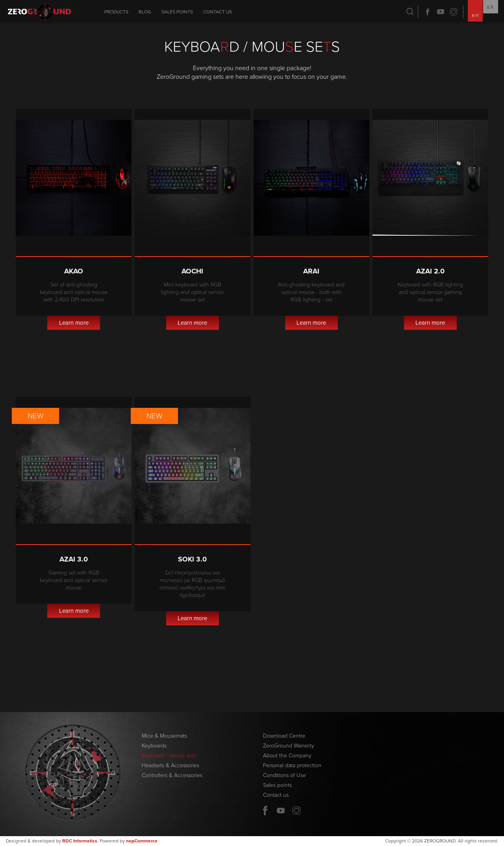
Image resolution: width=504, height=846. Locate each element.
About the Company (287, 756)
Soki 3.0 (192, 559)
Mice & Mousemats (164, 736)
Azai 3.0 (74, 559)
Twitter (454, 12)
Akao (74, 271)
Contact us (218, 12)
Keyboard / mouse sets (169, 756)
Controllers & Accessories (172, 775)
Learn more (74, 323)
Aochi (192, 271)
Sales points (177, 12)
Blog (145, 12)
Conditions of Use (284, 775)
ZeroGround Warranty (289, 746)
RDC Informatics (80, 841)
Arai (311, 271)
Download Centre (284, 736)
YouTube (441, 12)
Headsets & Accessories (170, 765)
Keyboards (154, 746)
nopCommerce (142, 841)
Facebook (428, 12)
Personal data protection (292, 765)
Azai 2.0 (430, 271)
